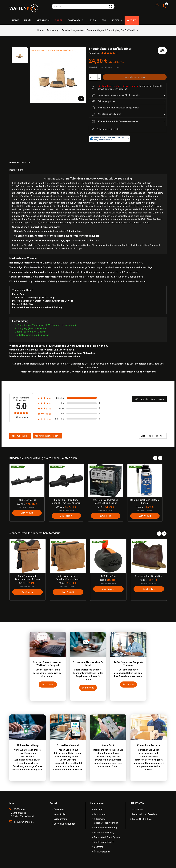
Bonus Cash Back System (108, 838)
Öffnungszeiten (102, 852)
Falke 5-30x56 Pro (27, 500)
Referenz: (15, 163)
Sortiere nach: (148, 436)
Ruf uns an (128, 685)
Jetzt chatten (48, 685)
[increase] (99, 76)
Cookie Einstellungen (65, 824)
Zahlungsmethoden (104, 843)
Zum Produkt (27, 513)
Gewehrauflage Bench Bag (149, 576)
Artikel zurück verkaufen (106, 114)
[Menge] (93, 77)
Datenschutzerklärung (106, 828)
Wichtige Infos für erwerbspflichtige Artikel (115, 108)
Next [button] (164, 533)
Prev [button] (159, 533)
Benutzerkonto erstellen (145, 815)
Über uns (99, 848)
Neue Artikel (60, 815)
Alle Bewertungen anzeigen (48, 436)
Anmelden (138, 810)
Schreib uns (88, 688)
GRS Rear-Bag (108, 576)
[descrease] (99, 79)
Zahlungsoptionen (104, 102)
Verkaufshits (61, 820)
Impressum (100, 815)
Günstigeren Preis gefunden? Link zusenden (116, 95)
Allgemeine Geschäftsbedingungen (106, 822)
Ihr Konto (137, 804)
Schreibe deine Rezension (106, 129)
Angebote (59, 810)
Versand (99, 810)
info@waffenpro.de (24, 823)
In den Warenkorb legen (135, 77)
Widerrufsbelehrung (104, 833)
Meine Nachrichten (142, 820)
